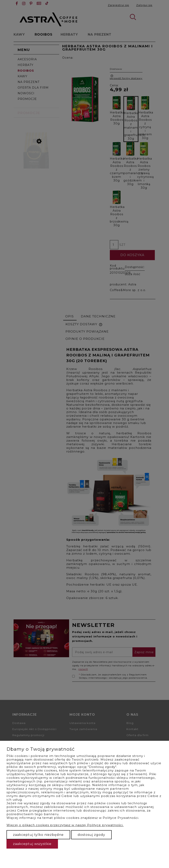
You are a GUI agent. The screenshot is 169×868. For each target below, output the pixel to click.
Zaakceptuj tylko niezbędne (38, 835)
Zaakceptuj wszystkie (32, 844)
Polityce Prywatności (121, 818)
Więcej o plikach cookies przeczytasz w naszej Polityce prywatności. (65, 825)
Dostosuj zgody (91, 835)
